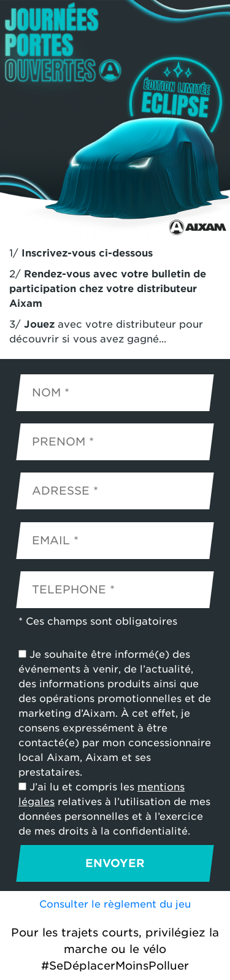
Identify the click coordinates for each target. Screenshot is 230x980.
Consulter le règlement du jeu (115, 904)
